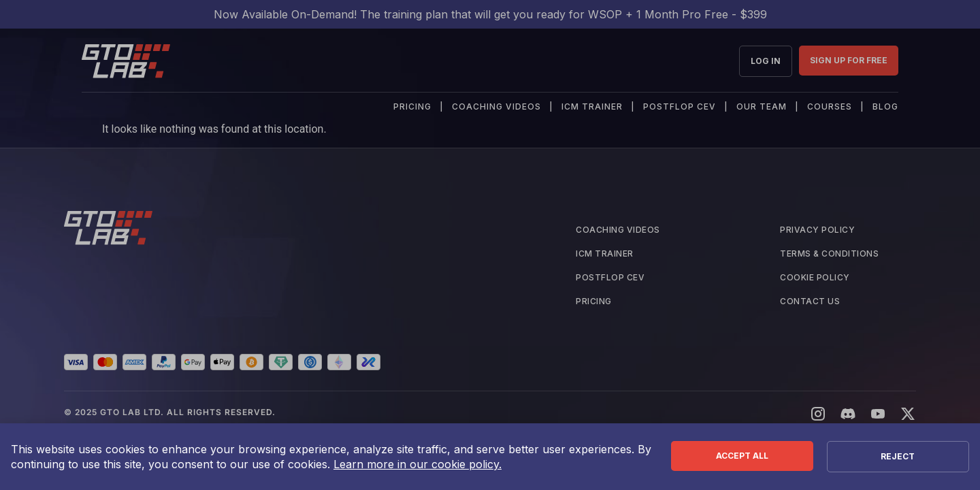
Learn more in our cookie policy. (418, 464)
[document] (490, 245)
